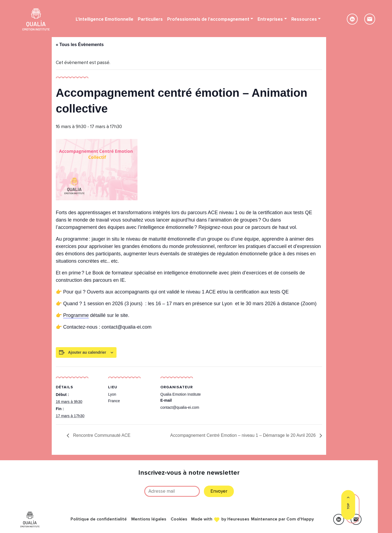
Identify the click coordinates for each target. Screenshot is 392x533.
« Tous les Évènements (80, 45)
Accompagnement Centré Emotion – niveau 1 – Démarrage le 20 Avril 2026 (244, 435)
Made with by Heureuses (220, 519)
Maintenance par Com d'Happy (282, 519)
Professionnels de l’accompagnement (208, 19)
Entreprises (270, 19)
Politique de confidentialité (99, 519)
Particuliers (150, 19)
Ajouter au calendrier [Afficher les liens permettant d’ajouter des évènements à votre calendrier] (87, 352)
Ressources (304, 19)
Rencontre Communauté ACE (101, 435)
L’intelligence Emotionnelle (105, 19)
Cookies (179, 519)
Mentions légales (149, 519)
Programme (76, 315)
